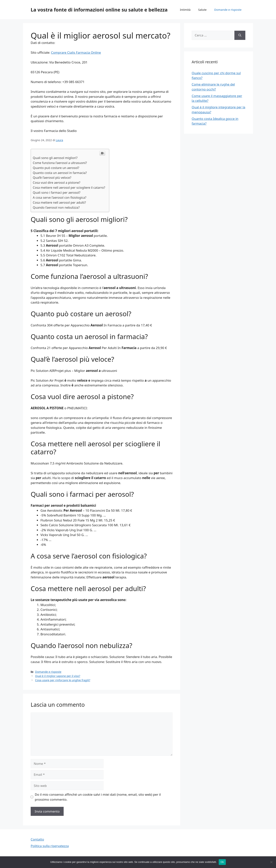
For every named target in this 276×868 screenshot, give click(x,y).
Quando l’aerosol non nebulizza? (56, 208)
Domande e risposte (228, 10)
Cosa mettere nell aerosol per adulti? (59, 203)
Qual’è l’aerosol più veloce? (52, 178)
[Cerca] (240, 35)
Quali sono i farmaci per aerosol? (57, 193)
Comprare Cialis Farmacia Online (76, 52)
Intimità (185, 10)
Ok (222, 862)
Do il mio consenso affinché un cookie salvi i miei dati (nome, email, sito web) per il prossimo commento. (98, 797)
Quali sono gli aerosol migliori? (55, 158)
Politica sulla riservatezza (50, 846)
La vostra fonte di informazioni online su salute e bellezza (99, 10)
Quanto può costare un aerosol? (56, 168)
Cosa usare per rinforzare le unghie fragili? (63, 680)
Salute (202, 10)
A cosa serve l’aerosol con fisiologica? (60, 198)
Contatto (37, 839)
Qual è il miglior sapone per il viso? (58, 676)
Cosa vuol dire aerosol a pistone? (57, 183)
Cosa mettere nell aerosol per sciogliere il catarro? (69, 188)
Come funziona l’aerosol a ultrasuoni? (60, 163)
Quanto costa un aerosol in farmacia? (60, 173)
